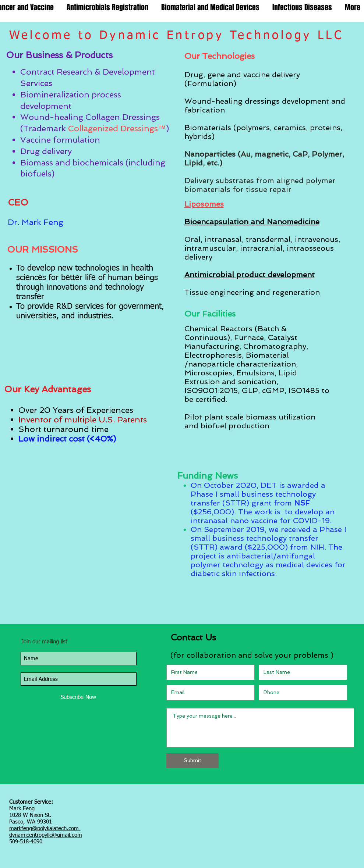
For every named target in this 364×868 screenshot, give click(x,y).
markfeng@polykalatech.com (44, 828)
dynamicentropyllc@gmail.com (46, 835)
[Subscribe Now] (79, 697)
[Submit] (192, 761)
